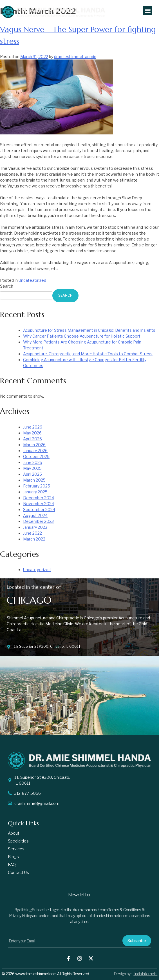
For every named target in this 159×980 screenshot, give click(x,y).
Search (7, 286)
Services (16, 849)
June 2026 (33, 427)
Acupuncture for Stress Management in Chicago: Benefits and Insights (89, 330)
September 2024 (39, 510)
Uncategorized (32, 280)
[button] (148, 11)
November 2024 (39, 504)
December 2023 (38, 521)
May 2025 (32, 468)
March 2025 (34, 480)
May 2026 (32, 433)
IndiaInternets (145, 974)
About (14, 833)
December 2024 (39, 498)
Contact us (18, 872)
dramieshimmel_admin (75, 57)
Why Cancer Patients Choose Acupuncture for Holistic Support (82, 336)
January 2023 (35, 527)
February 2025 (37, 486)
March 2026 (34, 445)
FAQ (12, 865)
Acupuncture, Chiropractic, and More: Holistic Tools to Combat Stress (88, 354)
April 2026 (33, 439)
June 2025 (33, 462)
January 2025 (35, 492)
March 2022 (34, 539)
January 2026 (35, 451)
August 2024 (35, 515)
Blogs (13, 857)
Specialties (18, 841)
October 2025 (36, 456)
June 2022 (33, 533)
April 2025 (33, 474)
